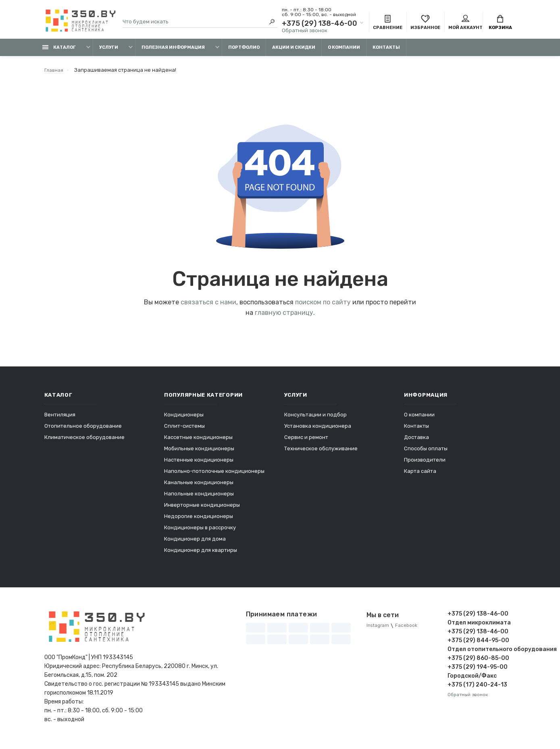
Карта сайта (420, 475)
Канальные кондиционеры (199, 486)
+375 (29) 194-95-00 (478, 671)
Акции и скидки (294, 51)
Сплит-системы (184, 430)
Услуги (109, 51)
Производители (425, 464)
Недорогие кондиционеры (199, 520)
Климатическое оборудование (84, 441)
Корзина (500, 23)
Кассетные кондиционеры (198, 441)
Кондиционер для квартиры (201, 554)
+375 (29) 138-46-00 (320, 24)
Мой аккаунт (465, 23)
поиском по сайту (323, 306)
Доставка (416, 441)
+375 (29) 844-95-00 (478, 644)
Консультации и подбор (315, 419)
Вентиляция (60, 419)
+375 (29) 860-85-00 (478, 662)
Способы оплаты (426, 453)
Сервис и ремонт (306, 441)
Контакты (386, 51)
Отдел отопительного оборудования (482, 653)
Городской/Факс (472, 680)
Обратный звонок (305, 31)
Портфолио (244, 51)
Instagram (379, 630)
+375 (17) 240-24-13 (477, 689)
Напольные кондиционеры (199, 498)
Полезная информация (173, 51)
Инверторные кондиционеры (202, 509)
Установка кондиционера (318, 430)
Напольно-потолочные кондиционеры (214, 475)
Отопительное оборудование (83, 430)
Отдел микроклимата (479, 627)
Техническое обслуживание (321, 453)
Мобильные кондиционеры (199, 453)
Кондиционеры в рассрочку (200, 532)
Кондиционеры (184, 419)
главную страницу (284, 317)
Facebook (411, 630)
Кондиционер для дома (195, 543)
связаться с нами (208, 306)
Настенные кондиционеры (199, 464)
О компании (344, 51)
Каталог (59, 51)
